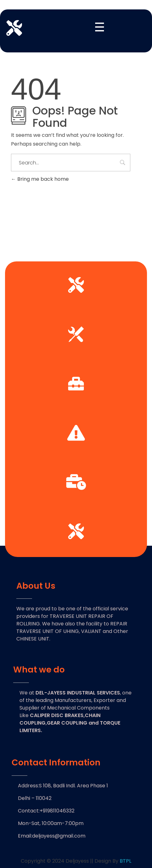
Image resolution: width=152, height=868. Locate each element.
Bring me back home (40, 179)
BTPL (125, 861)
